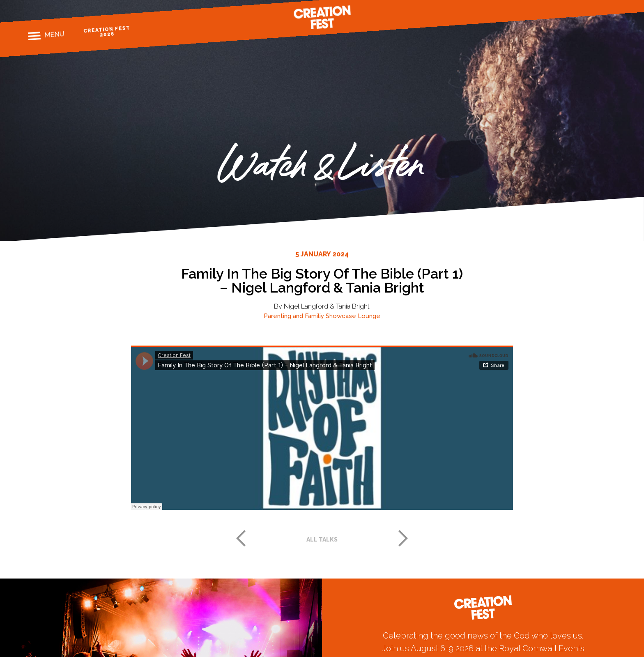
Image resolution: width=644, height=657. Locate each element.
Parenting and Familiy (294, 316)
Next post (403, 538)
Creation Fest (322, 17)
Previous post (241, 538)
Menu (54, 35)
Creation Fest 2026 (107, 31)
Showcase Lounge (353, 316)
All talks (322, 539)
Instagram (583, 7)
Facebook (569, 8)
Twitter (597, 6)
